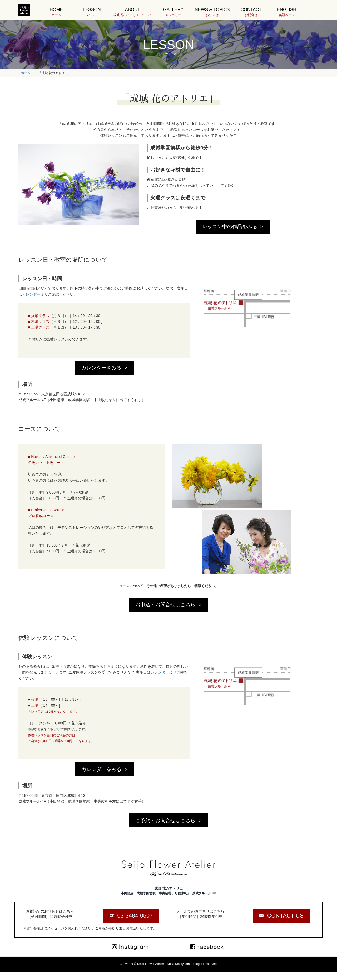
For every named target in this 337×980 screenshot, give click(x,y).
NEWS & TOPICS (212, 12)
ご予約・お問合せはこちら (165, 820)
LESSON (92, 12)
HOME (56, 12)
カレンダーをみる (101, 368)
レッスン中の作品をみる (230, 226)
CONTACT (251, 12)
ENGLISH (287, 12)
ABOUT (133, 12)
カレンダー (31, 294)
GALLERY (173, 12)
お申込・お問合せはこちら (165, 605)
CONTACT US (285, 916)
